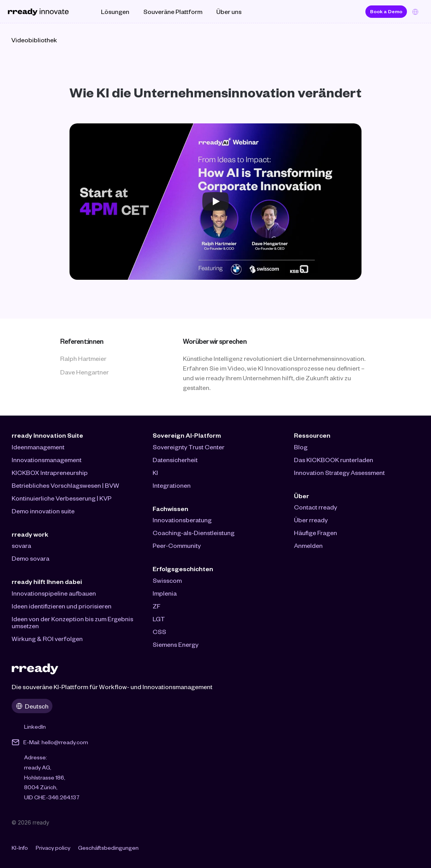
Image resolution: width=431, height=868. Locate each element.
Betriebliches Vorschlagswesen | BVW (65, 485)
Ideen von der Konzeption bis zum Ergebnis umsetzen (73, 622)
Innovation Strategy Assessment (339, 472)
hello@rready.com (65, 742)
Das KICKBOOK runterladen (334, 460)
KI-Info (20, 848)
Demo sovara (30, 558)
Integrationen (172, 485)
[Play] (215, 201)
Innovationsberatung (182, 520)
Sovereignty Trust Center (189, 447)
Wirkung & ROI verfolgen (47, 638)
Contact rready (315, 507)
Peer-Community (177, 545)
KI (155, 472)
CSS (159, 632)
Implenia (165, 593)
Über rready (311, 520)
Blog (301, 447)
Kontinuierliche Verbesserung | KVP (62, 498)
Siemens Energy (176, 644)
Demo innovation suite (43, 511)
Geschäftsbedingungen (108, 848)
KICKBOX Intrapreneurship (50, 472)
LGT (159, 619)
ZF (156, 606)
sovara (21, 545)
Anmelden (308, 545)
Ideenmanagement (38, 447)
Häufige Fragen (315, 533)
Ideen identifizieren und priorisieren (62, 606)
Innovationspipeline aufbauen (54, 593)
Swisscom (167, 580)
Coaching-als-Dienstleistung (194, 533)
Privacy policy (53, 848)
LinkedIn (35, 727)
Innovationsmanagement (47, 460)
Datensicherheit (175, 460)
